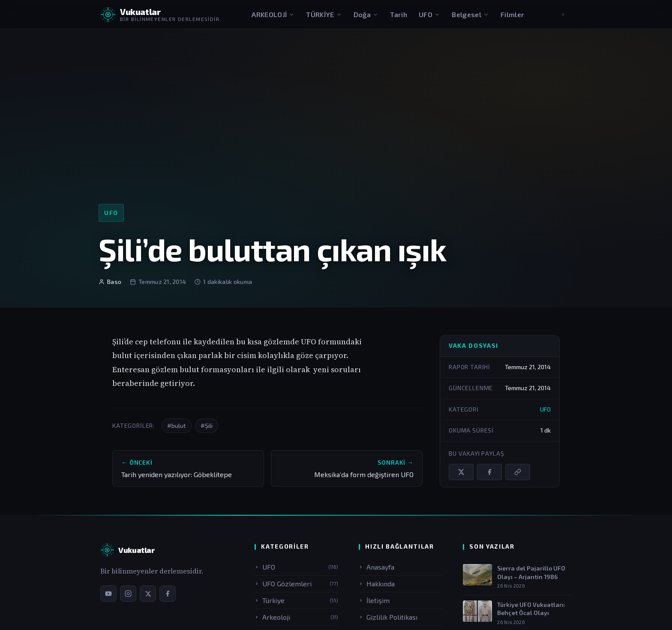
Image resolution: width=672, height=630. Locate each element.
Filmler (512, 14)
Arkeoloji (296, 617)
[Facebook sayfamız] (168, 594)
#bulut (177, 425)
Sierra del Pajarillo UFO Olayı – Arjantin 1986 (531, 572)
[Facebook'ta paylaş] (489, 472)
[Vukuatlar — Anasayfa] (127, 550)
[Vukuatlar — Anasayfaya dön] (161, 15)
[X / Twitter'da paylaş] (461, 472)
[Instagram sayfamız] (128, 594)
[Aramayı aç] (563, 15)
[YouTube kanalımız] (108, 594)
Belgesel (470, 14)
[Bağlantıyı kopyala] (518, 472)
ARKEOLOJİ (273, 14)
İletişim (374, 600)
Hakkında (377, 584)
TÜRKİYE (324, 14)
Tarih (399, 14)
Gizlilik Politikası (388, 617)
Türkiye (296, 600)
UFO (429, 14)
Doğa (366, 14)
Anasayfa (376, 567)
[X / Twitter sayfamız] (148, 594)
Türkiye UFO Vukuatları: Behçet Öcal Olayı (531, 609)
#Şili (207, 425)
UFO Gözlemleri (296, 584)
